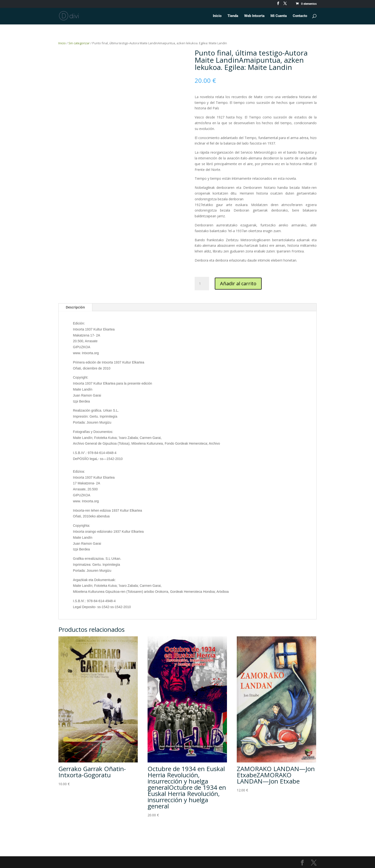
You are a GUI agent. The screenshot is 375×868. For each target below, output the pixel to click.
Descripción (75, 307)
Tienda (233, 16)
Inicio (217, 16)
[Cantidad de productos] (202, 284)
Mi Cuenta (279, 16)
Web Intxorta (254, 16)
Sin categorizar (79, 43)
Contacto (300, 16)
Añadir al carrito (238, 283)
